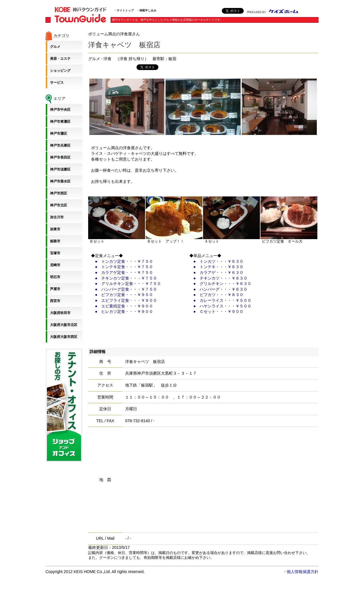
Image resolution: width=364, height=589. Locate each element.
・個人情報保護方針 (301, 572)
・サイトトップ (124, 10)
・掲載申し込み (146, 10)
